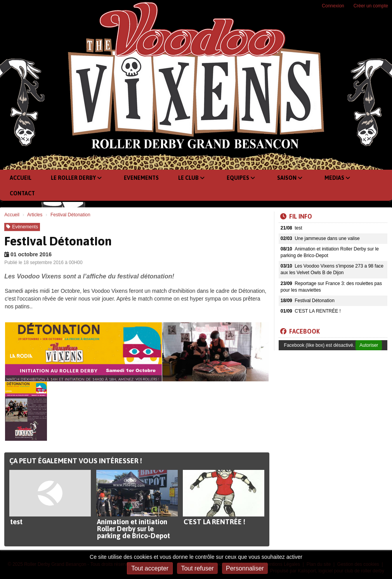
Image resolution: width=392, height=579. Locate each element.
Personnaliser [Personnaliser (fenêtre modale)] (245, 568)
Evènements (22, 227)
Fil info (296, 216)
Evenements (141, 178)
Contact (22, 193)
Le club (191, 178)
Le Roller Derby (76, 178)
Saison (290, 178)
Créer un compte (371, 6)
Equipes (241, 178)
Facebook (300, 331)
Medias (337, 178)
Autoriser (369, 345)
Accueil (21, 178)
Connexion (333, 6)
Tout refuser (197, 568)
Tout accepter (150, 568)
